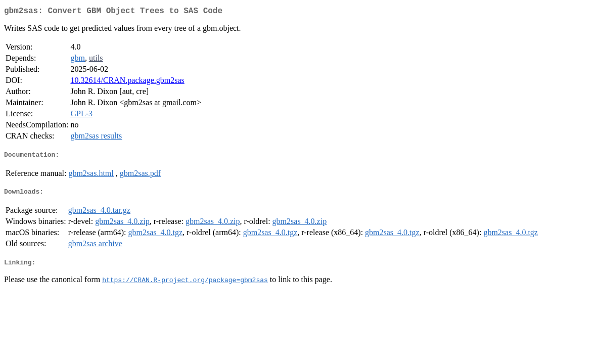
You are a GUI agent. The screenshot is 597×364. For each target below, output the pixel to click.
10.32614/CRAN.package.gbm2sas (127, 82)
